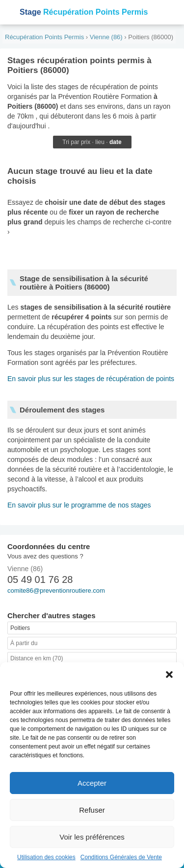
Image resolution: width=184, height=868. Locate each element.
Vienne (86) (106, 37)
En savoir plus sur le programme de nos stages (79, 505)
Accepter (92, 783)
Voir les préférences (92, 837)
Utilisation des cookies (46, 857)
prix (86, 142)
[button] (169, 675)
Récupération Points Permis (84, 12)
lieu (100, 142)
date (116, 142)
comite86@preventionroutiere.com (56, 591)
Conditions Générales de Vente (121, 857)
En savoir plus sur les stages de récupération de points (91, 379)
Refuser (92, 810)
